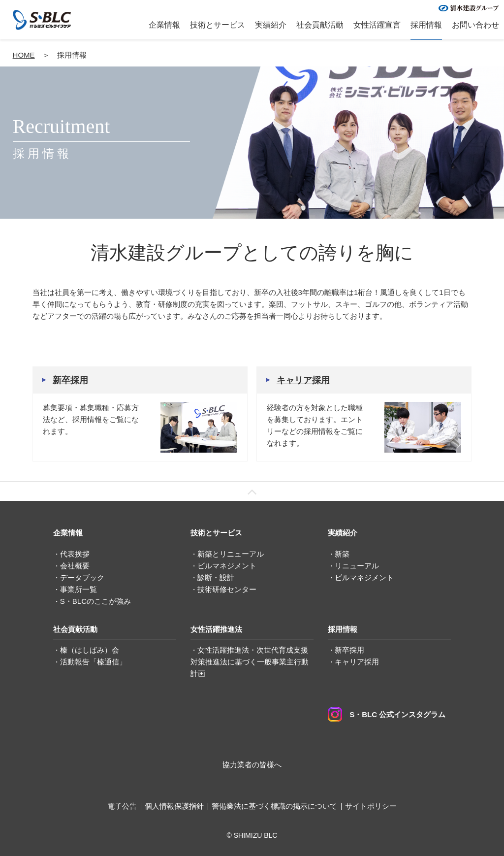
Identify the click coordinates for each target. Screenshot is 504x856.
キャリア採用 (303, 380)
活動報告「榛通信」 (93, 662)
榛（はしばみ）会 (90, 650)
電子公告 (122, 806)
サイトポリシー (371, 806)
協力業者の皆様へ (252, 765)
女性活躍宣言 (377, 25)
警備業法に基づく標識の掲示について (274, 806)
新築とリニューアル (231, 554)
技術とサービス (218, 25)
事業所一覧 (79, 589)
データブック (82, 577)
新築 (342, 554)
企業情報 (164, 25)
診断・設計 (216, 577)
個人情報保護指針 (174, 806)
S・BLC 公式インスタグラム (387, 714)
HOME (24, 55)
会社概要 (75, 566)
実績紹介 (271, 25)
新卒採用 (70, 380)
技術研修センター (227, 589)
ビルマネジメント (227, 566)
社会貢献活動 (320, 25)
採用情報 (426, 25)
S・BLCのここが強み (95, 601)
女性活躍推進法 (216, 629)
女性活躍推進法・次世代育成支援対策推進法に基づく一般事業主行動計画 (250, 662)
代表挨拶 (75, 554)
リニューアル (357, 566)
